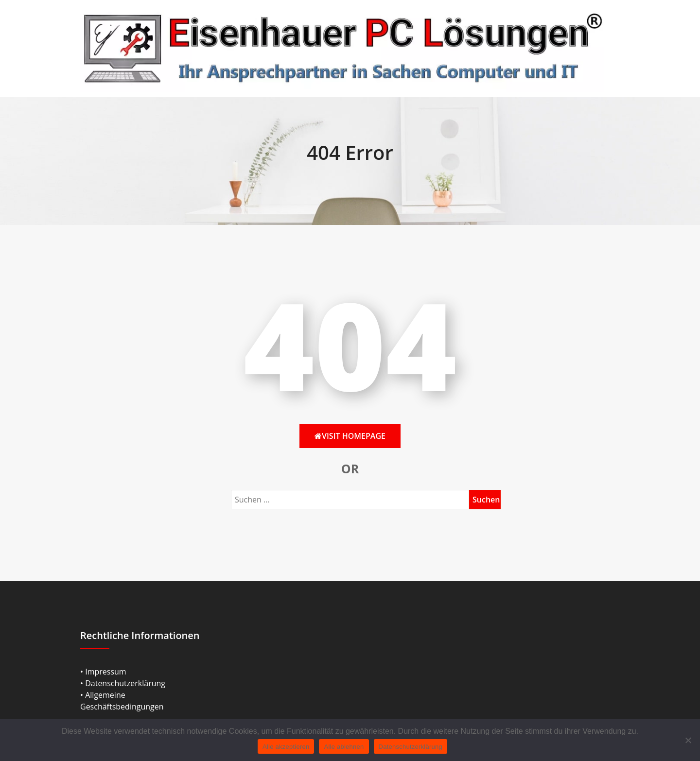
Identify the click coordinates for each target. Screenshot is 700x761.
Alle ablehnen (344, 747)
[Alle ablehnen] (688, 740)
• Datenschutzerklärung (123, 683)
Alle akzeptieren (286, 747)
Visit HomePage (350, 436)
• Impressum (103, 672)
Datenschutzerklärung (411, 747)
